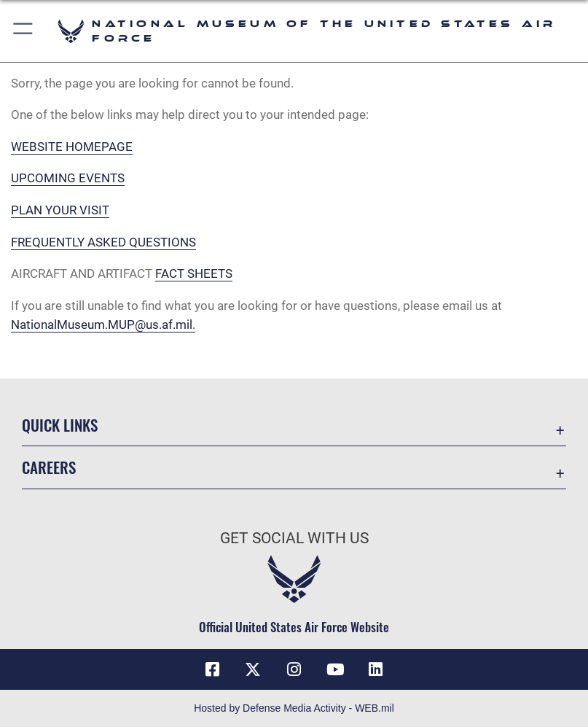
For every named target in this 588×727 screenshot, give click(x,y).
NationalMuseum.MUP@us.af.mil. (103, 324)
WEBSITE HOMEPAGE (72, 147)
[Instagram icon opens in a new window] (294, 669)
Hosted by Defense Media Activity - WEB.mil (294, 708)
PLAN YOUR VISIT (60, 210)
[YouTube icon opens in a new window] (335, 669)
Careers (49, 467)
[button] (24, 31)
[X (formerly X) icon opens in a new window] (253, 669)
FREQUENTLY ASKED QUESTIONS (103, 242)
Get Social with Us (294, 538)
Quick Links (60, 425)
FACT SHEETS (194, 273)
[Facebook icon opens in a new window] (212, 669)
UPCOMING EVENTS (68, 178)
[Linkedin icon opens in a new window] (376, 669)
